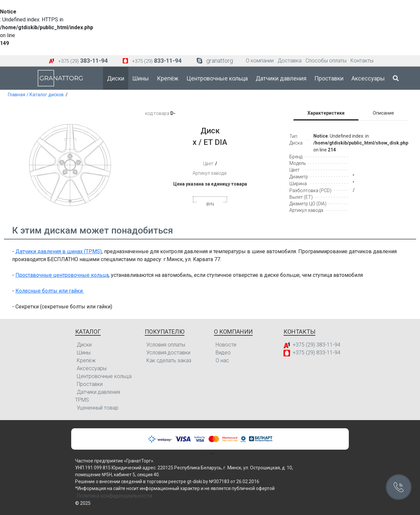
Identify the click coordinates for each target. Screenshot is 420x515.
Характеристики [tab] (326, 113)
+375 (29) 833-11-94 (316, 353)
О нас (222, 360)
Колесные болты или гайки (50, 291)
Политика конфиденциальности (114, 496)
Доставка (290, 61)
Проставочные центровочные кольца (62, 275)
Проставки (329, 78)
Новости (226, 345)
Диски (116, 78)
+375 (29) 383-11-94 (316, 345)
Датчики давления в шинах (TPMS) (59, 251)
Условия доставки (168, 353)
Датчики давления (281, 78)
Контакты (362, 61)
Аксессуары (368, 78)
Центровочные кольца (217, 78)
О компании (260, 61)
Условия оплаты (166, 345)
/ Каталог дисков (45, 95)
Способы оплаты (326, 61)
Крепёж (168, 78)
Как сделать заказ (169, 360)
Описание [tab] (383, 113)
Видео (223, 353)
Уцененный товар (98, 408)
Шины (141, 78)
